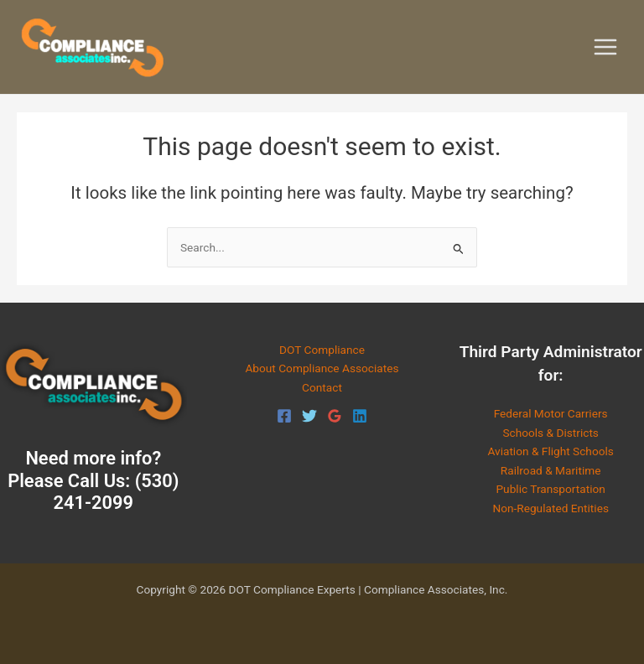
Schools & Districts (551, 433)
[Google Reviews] (335, 416)
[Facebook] (284, 416)
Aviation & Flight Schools (550, 451)
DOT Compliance (322, 350)
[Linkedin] (360, 416)
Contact (322, 387)
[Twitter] (309, 416)
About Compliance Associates (322, 368)
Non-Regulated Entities (551, 508)
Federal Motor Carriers (551, 413)
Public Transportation (550, 489)
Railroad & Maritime (551, 470)
